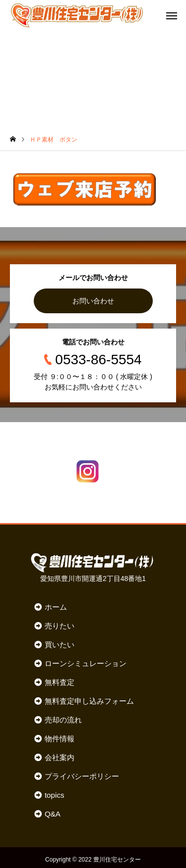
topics (55, 795)
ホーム (56, 607)
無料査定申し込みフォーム (89, 701)
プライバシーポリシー (82, 776)
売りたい (60, 626)
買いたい (60, 645)
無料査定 (60, 682)
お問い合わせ (93, 301)
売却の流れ (63, 720)
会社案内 (60, 757)
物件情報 (60, 739)
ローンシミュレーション (86, 663)
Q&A (53, 814)
